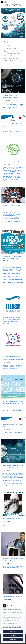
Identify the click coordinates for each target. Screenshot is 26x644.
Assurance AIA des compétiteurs (13, 596)
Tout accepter (13, 639)
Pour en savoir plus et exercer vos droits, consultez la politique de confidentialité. (12, 627)
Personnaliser (13, 632)
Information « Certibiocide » (12, 162)
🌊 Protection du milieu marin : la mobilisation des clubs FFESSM (12, 258)
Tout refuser (13, 636)
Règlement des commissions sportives (13, 602)
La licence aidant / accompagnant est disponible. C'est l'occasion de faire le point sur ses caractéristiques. (12, 367)
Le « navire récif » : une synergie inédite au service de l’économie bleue (13, 567)
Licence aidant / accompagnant (13, 360)
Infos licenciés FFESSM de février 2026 (12, 132)
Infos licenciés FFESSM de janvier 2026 (12, 432)
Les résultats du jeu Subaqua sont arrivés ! (11, 525)
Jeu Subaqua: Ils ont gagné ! (12, 518)
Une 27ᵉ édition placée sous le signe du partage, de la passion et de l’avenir (13, 410)
